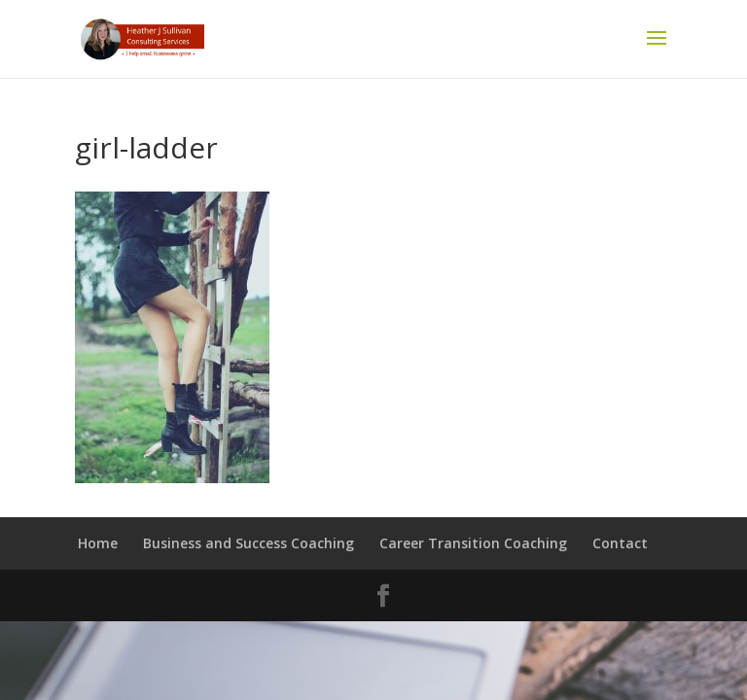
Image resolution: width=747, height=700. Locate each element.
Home (98, 543)
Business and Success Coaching (249, 543)
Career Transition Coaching (473, 543)
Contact (620, 543)
